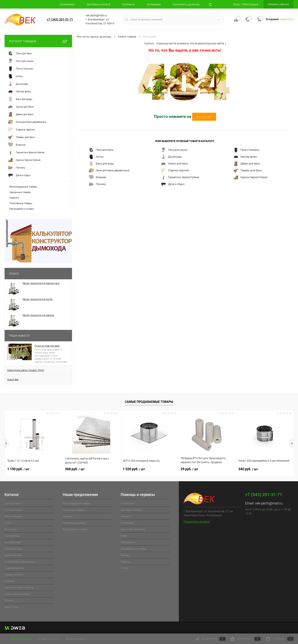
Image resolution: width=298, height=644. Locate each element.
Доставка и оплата (98, 4)
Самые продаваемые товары (149, 402)
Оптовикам (154, 4)
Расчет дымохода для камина (38, 315)
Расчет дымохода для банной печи (41, 283)
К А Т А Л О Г (204, 117)
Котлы (96, 157)
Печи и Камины (246, 150)
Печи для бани (101, 150)
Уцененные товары (20, 192)
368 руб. (75, 469)
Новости (125, 562)
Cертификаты (128, 542)
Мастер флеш (245, 157)
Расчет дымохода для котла (37, 299)
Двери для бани (247, 164)
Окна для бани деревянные (109, 171)
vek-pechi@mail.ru (269, 503)
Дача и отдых (173, 184)
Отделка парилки (175, 171)
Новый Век (13, 380)
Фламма (97, 177)
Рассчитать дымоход (186, 4)
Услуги (14, 273)
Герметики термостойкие (180, 177)
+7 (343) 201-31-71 (60, 20)
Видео (124, 536)
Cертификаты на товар (133, 549)
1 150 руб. (18, 469)
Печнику (97, 184)
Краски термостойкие (250, 177)
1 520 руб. (134, 469)
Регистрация (250, 4)
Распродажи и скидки (22, 209)
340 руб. (248, 469)
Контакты (129, 4)
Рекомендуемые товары (23, 187)
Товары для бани (248, 171)
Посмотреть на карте (197, 522)
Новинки (14, 198)
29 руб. (189, 469)
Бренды (125, 555)
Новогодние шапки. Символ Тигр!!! (26, 370)
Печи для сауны (174, 150)
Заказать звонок (278, 4)
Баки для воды (102, 164)
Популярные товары (21, 203)
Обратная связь (18, 639)
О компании (67, 4)
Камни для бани (175, 164)
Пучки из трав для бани (47, 346)
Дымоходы (172, 157)
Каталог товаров (38, 41)
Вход (236, 4)
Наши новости (19, 336)
